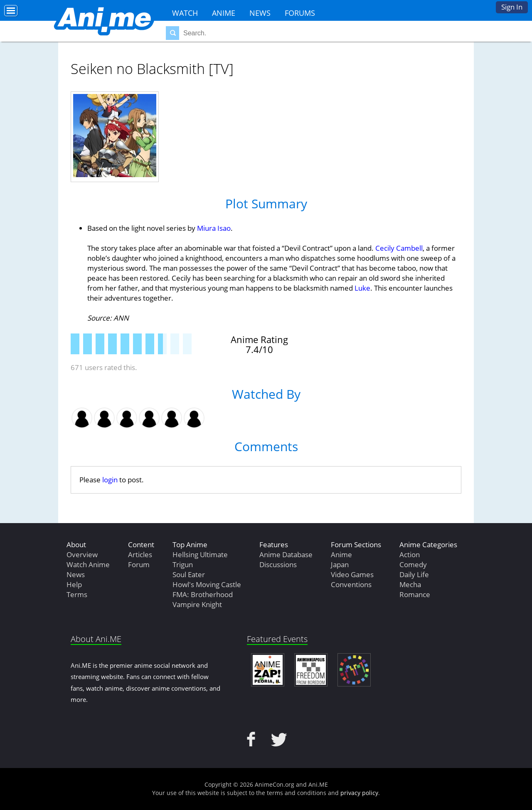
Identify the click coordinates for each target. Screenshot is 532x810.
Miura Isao (214, 228)
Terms (77, 594)
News (260, 13)
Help (74, 584)
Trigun (183, 564)
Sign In (512, 7)
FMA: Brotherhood (203, 594)
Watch (185, 13)
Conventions (351, 584)
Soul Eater (189, 574)
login (110, 480)
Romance (415, 594)
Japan (340, 564)
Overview (82, 554)
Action (410, 554)
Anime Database (286, 554)
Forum (139, 564)
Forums (300, 13)
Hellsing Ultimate (200, 554)
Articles (140, 554)
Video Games (352, 574)
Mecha (410, 584)
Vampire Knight (197, 604)
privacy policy (359, 793)
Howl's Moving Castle (207, 584)
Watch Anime (88, 564)
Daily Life (414, 574)
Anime (224, 13)
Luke (362, 288)
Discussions (278, 564)
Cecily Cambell (399, 248)
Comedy (413, 564)
